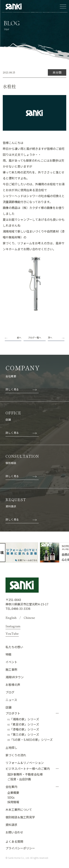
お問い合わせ (14, 832)
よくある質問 (14, 841)
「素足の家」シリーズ (23, 724)
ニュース (11, 700)
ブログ (10, 692)
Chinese (29, 618)
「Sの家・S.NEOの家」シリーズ (30, 740)
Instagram (13, 626)
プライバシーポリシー (20, 848)
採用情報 (13, 802)
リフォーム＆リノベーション (25, 763)
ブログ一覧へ (35, 337)
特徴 (8, 654)
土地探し (11, 747)
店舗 (8, 707)
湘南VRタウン (15, 677)
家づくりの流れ (16, 755)
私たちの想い (14, 647)
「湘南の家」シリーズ (23, 719)
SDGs (11, 797)
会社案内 (11, 787)
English (11, 618)
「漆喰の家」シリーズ (23, 729)
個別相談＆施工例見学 (20, 817)
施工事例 (11, 669)
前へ (19, 337)
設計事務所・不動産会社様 (25, 774)
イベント (11, 662)
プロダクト (13, 713)
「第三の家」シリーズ (23, 735)
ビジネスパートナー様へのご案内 (28, 769)
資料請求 (11, 825)
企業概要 (13, 793)
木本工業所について (19, 809)
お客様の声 (13, 685)
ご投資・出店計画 (19, 779)
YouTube (12, 633)
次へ (50, 337)
